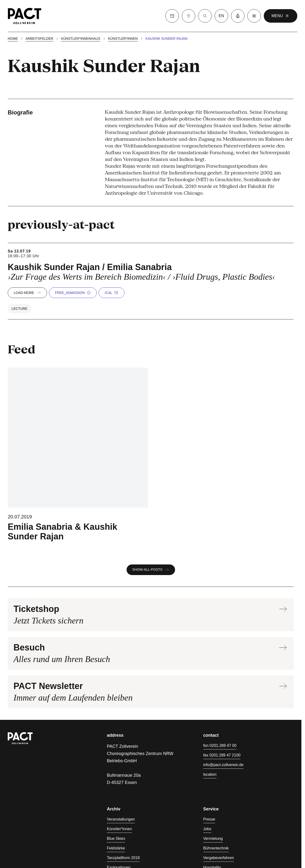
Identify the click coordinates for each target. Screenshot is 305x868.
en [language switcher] (221, 16)
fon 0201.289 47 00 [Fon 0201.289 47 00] (220, 745)
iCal (111, 293)
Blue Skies (116, 838)
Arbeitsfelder (39, 39)
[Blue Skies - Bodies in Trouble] (78, 454)
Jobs (207, 829)
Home (13, 39)
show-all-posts (151, 570)
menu (281, 16)
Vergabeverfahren (219, 858)
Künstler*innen (123, 39)
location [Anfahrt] (210, 774)
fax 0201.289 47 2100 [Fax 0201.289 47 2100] (222, 755)
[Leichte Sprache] (238, 16)
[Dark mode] (254, 16)
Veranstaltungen (121, 819)
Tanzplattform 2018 (123, 858)
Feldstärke (116, 848)
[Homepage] (25, 16)
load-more (27, 293)
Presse (209, 819)
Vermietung (213, 838)
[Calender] (172, 16)
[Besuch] (189, 16)
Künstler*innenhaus (81, 39)
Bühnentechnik (216, 848)
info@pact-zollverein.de (223, 765)
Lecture (19, 309)
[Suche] (205, 16)
